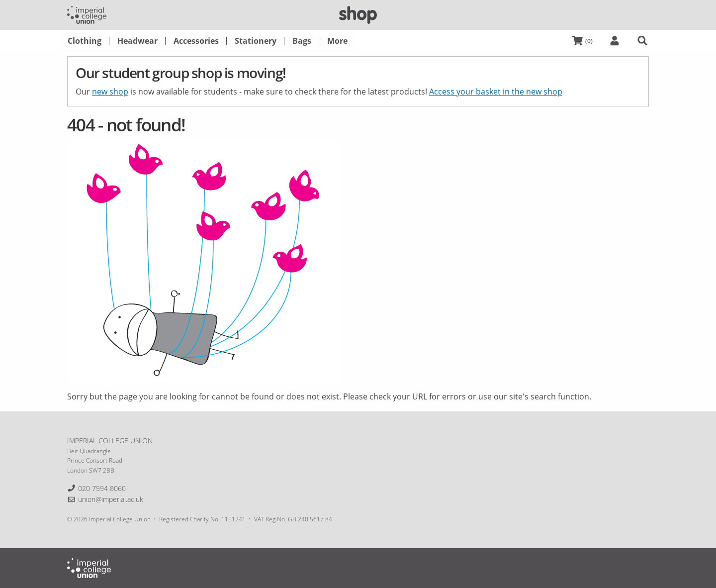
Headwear (137, 41)
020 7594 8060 (102, 488)
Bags (302, 41)
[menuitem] (85, 41)
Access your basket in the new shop (496, 92)
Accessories (196, 41)
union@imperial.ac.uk (111, 499)
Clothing (85, 41)
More (337, 41)
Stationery (256, 41)
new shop (110, 92)
